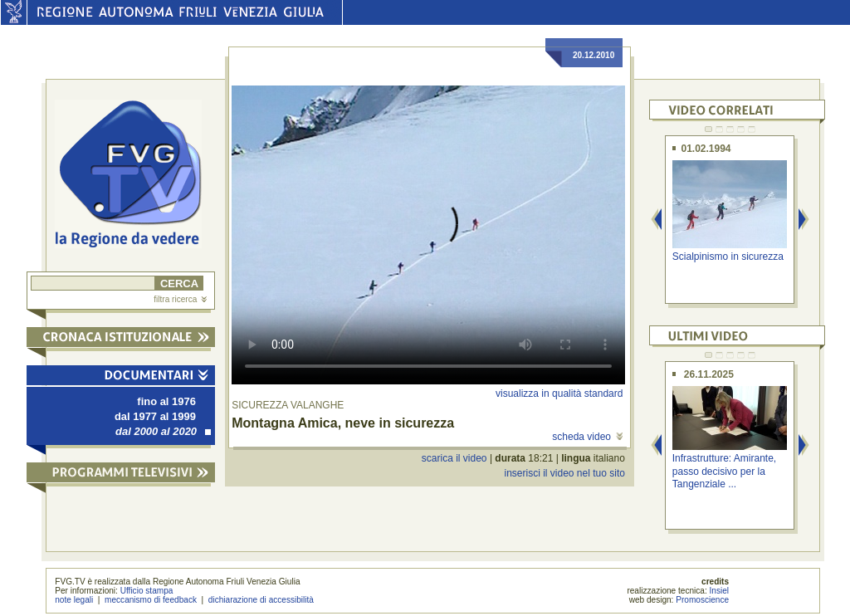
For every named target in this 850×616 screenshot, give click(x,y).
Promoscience (702, 600)
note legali (74, 600)
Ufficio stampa (147, 591)
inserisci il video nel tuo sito (564, 473)
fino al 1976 (166, 401)
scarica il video (454, 458)
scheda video (587, 437)
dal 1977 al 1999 (155, 416)
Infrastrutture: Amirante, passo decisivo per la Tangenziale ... (724, 471)
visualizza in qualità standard (559, 394)
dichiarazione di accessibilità (261, 600)
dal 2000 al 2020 (163, 431)
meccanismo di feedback (151, 600)
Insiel (720, 591)
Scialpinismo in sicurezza (728, 257)
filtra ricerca (180, 299)
